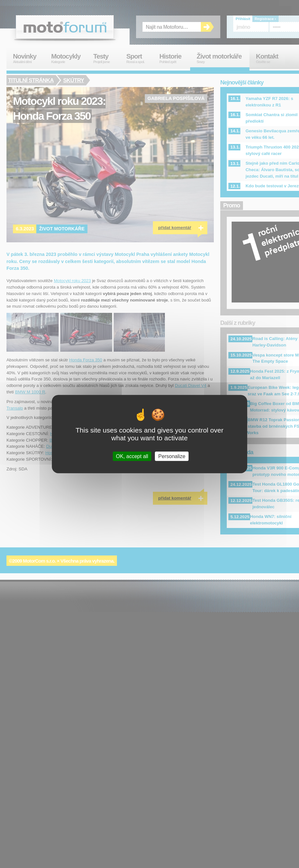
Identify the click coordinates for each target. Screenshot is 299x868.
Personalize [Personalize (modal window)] (172, 456)
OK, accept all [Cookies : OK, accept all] (132, 456)
